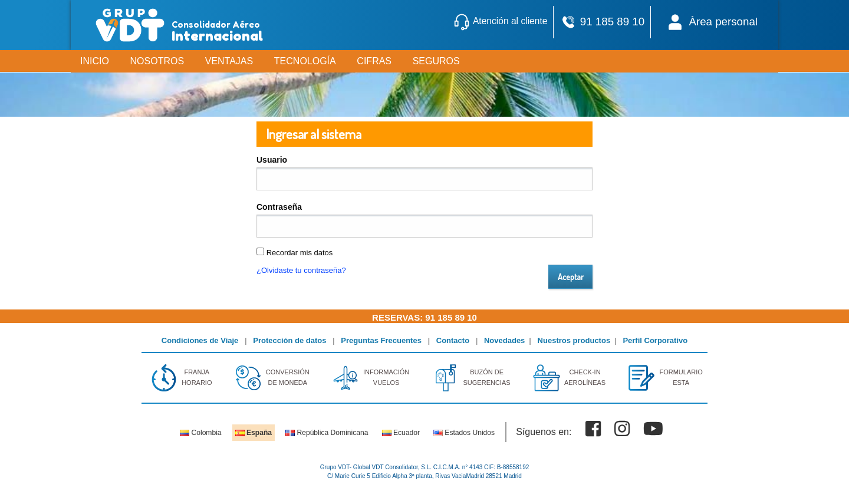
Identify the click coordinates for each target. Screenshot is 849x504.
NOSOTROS (157, 61)
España (254, 433)
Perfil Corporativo (655, 340)
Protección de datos (289, 340)
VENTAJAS (229, 61)
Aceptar (571, 276)
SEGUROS (436, 61)
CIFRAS (374, 61)
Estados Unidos (464, 433)
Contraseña (279, 207)
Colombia (200, 433)
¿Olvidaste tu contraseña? (301, 270)
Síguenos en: (544, 432)
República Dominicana (327, 433)
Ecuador (401, 433)
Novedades (504, 340)
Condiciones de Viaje (200, 340)
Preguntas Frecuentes (381, 340)
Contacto (453, 340)
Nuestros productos (574, 340)
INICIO (95, 61)
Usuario (272, 160)
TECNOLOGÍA (305, 61)
